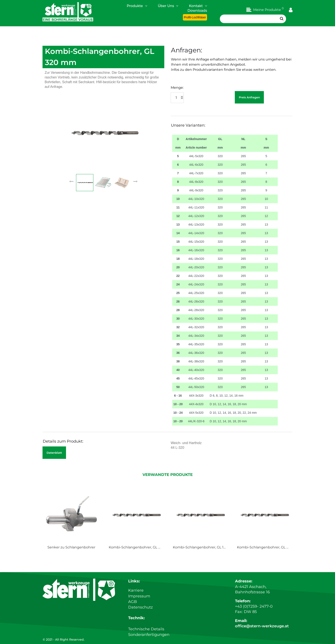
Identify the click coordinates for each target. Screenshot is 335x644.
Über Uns (168, 6)
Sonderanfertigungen (149, 635)
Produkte (137, 6)
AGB (133, 602)
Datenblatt (54, 453)
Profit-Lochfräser (195, 17)
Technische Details (146, 629)
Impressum (139, 597)
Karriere (136, 591)
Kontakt (198, 6)
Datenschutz (140, 608)
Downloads (197, 11)
